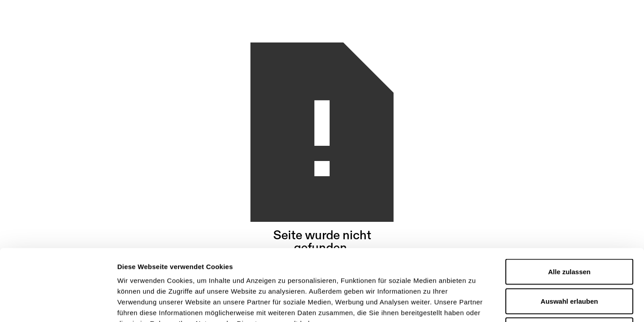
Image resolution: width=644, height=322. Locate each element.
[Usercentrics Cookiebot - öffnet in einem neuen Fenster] (58, 305)
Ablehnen (569, 263)
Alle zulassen (569, 205)
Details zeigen (476, 304)
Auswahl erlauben (569, 234)
